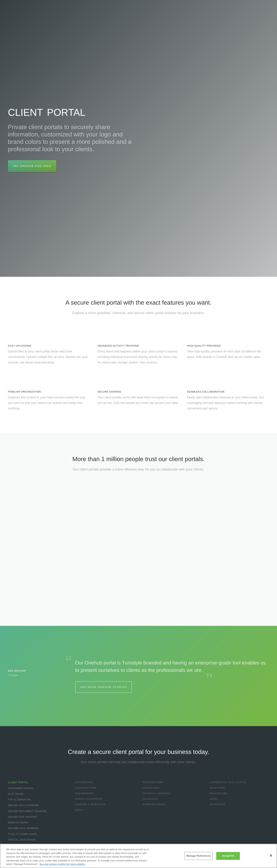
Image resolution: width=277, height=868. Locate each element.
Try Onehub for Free (32, 166)
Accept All (228, 856)
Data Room (16, 794)
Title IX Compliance (22, 834)
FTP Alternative (20, 800)
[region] (138, 856)
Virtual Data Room (22, 840)
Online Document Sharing (27, 811)
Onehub (27, 11)
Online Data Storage (23, 805)
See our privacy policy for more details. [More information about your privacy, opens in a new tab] (62, 864)
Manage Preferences (199, 856)
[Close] (271, 856)
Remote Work (18, 822)
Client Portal (18, 782)
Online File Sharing (23, 817)
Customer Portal (21, 788)
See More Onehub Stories (104, 687)
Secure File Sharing (23, 828)
